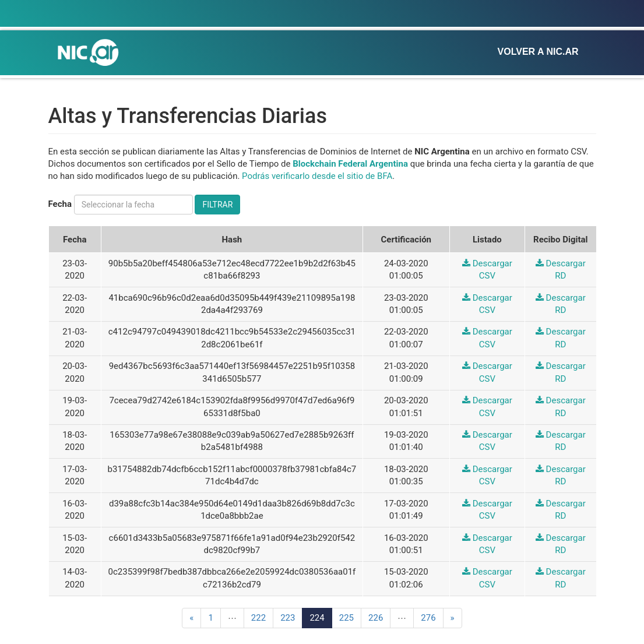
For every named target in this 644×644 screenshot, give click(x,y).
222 (258, 618)
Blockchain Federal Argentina (350, 164)
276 (428, 618)
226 (376, 618)
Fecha (60, 204)
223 (288, 618)
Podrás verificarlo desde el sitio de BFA (317, 176)
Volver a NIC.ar (538, 52)
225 (346, 618)
